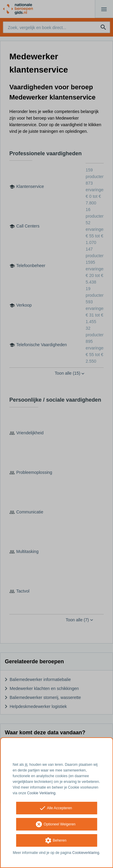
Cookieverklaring (86, 853)
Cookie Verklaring (41, 793)
